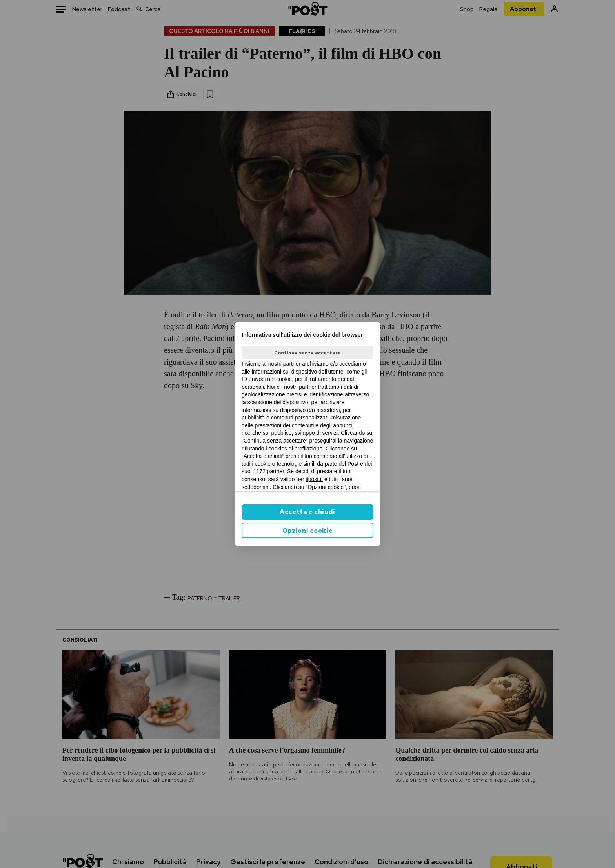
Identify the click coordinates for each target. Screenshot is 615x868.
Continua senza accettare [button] (307, 353)
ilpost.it (314, 479)
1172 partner (269, 471)
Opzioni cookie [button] (308, 531)
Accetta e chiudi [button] (307, 512)
